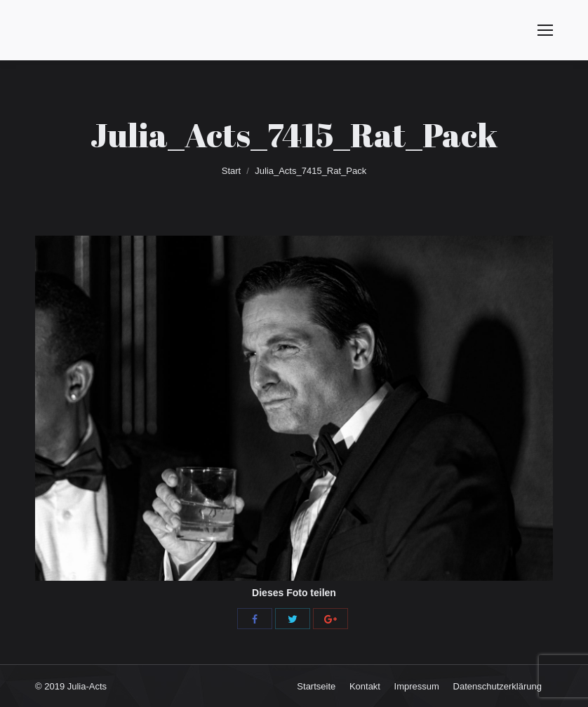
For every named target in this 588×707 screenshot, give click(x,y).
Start (231, 171)
